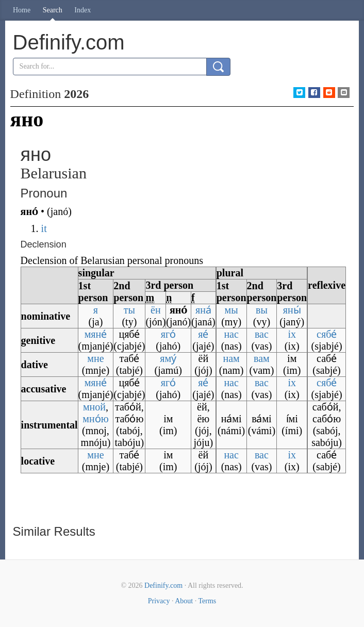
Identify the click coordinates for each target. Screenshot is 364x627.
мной (94, 407)
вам (262, 358)
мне (95, 358)
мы (231, 310)
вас (262, 334)
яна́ (203, 310)
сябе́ (327, 334)
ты (129, 310)
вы (262, 310)
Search (53, 10)
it (44, 228)
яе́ (203, 334)
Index (82, 10)
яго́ (168, 334)
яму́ (168, 358)
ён (156, 310)
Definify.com (163, 585)
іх (292, 334)
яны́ (292, 310)
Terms (207, 601)
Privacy (159, 601)
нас (231, 334)
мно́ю (95, 419)
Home (22, 10)
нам (231, 358)
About (184, 601)
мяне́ (96, 334)
